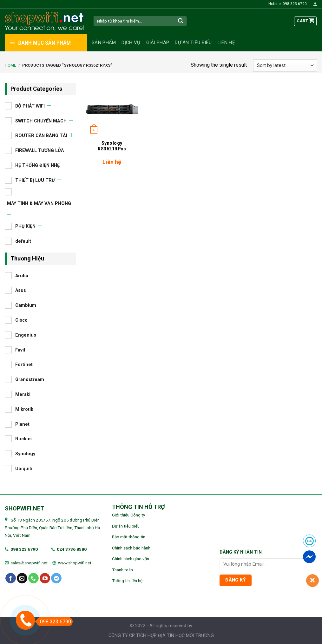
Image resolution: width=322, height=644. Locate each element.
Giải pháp (158, 43)
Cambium (26, 305)
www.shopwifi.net (75, 563)
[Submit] (181, 21)
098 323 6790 (24, 549)
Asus (21, 290)
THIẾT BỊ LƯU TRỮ (35, 180)
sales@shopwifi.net (29, 563)
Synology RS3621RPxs (112, 146)
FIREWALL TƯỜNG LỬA (39, 151)
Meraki (23, 394)
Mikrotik (24, 409)
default (23, 241)
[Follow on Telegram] (56, 578)
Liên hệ (226, 43)
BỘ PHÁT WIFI (30, 106)
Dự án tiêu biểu (193, 43)
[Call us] (33, 578)
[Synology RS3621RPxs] (112, 109)
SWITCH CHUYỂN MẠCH (41, 121)
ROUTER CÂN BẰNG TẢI (41, 136)
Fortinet (24, 365)
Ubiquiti (24, 468)
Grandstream (30, 380)
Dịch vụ (131, 43)
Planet (22, 424)
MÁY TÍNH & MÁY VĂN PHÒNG (39, 203)
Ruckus (23, 439)
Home (10, 65)
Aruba (22, 276)
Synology (25, 454)
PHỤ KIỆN (25, 226)
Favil (20, 350)
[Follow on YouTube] (45, 578)
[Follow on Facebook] (11, 578)
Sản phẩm (104, 43)
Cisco (21, 320)
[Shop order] (285, 66)
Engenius (26, 335)
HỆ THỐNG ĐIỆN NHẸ (37, 165)
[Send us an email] (22, 578)
